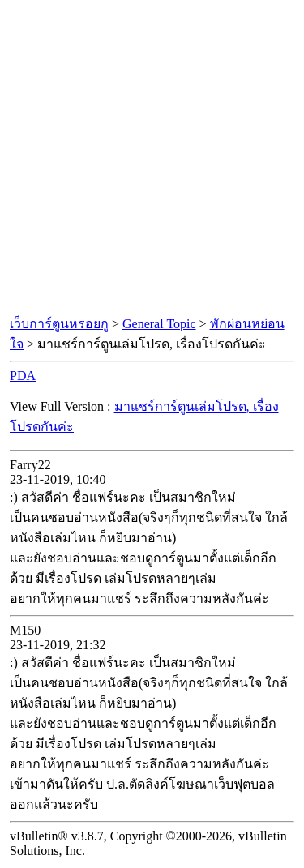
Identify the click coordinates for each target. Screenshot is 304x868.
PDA (23, 376)
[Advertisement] (152, 158)
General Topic (159, 324)
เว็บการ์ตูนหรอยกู (59, 324)
